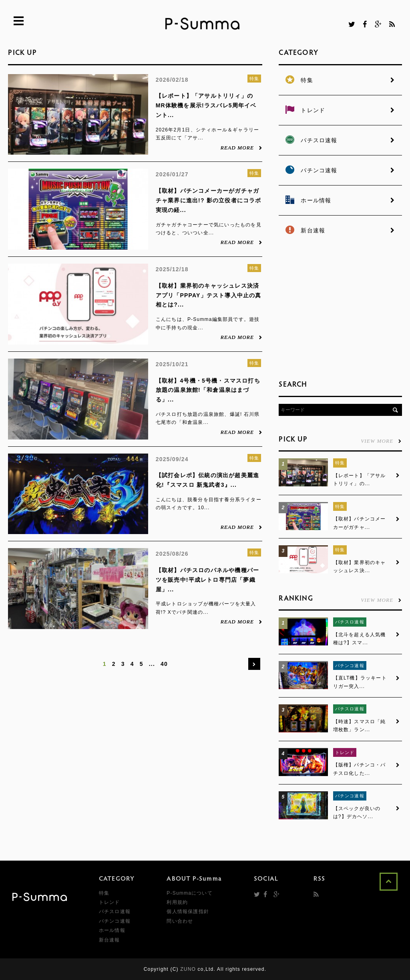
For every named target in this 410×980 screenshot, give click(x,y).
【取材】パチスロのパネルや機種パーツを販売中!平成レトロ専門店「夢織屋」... (207, 580)
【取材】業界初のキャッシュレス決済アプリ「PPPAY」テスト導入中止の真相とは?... (209, 295)
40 (164, 664)
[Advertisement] (339, 309)
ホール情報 (112, 930)
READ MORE (242, 147)
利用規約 (177, 902)
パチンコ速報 (350, 665)
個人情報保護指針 (188, 911)
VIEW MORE (381, 441)
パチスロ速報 (350, 622)
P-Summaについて (190, 893)
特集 (254, 79)
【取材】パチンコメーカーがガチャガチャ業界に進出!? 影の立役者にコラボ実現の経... (209, 200)
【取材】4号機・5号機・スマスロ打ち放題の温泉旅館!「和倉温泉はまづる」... (208, 390)
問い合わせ (180, 921)
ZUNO (188, 969)
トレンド (345, 752)
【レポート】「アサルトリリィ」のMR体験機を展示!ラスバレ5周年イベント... (206, 105)
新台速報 (110, 940)
